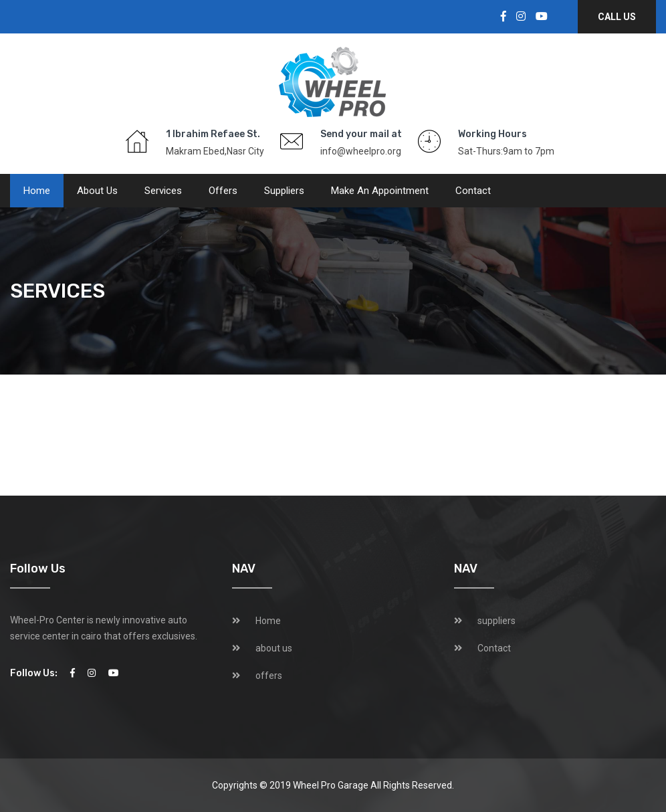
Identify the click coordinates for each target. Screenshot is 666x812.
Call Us (617, 17)
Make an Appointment (380, 191)
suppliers (284, 191)
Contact (473, 191)
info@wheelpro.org (361, 151)
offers (223, 191)
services (163, 191)
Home (37, 191)
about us (97, 191)
